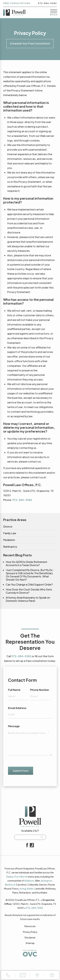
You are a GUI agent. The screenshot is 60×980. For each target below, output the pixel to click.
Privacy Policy (30, 932)
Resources (30, 926)
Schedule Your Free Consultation (30, 43)
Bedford (10, 885)
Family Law (10, 533)
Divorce (8, 527)
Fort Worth (21, 877)
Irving (23, 889)
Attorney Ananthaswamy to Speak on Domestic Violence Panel (28, 599)
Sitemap (30, 943)
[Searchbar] (30, 837)
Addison (29, 881)
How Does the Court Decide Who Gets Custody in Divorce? (29, 591)
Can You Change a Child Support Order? (29, 585)
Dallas (10, 877)
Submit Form (21, 771)
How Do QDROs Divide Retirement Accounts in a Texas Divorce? (26, 564)
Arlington (46, 881)
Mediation (9, 540)
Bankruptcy (10, 547)
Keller (30, 889)
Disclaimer (30, 937)
